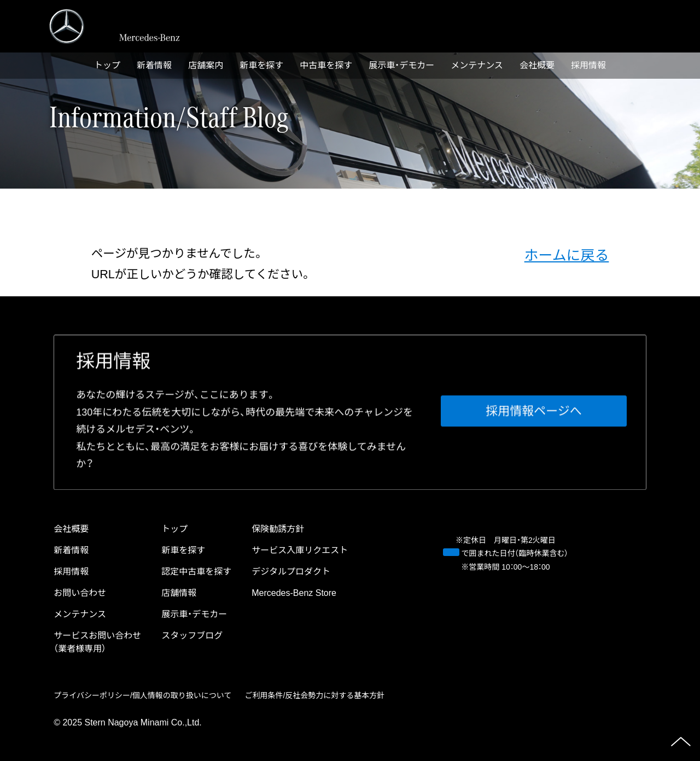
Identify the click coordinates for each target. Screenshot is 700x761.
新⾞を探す (261, 65)
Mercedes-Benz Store (294, 593)
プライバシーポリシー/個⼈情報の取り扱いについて (142, 695)
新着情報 (154, 65)
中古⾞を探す (326, 65)
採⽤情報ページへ (534, 411)
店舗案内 (206, 65)
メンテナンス (477, 65)
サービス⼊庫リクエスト (300, 550)
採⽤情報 (588, 65)
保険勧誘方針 (278, 529)
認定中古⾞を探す (196, 572)
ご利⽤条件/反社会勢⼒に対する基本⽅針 (314, 695)
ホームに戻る (567, 255)
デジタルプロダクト (291, 572)
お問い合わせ (80, 593)
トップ (107, 65)
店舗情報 (179, 593)
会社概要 (537, 65)
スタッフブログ (192, 636)
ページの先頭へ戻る (681, 742)
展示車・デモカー (401, 65)
